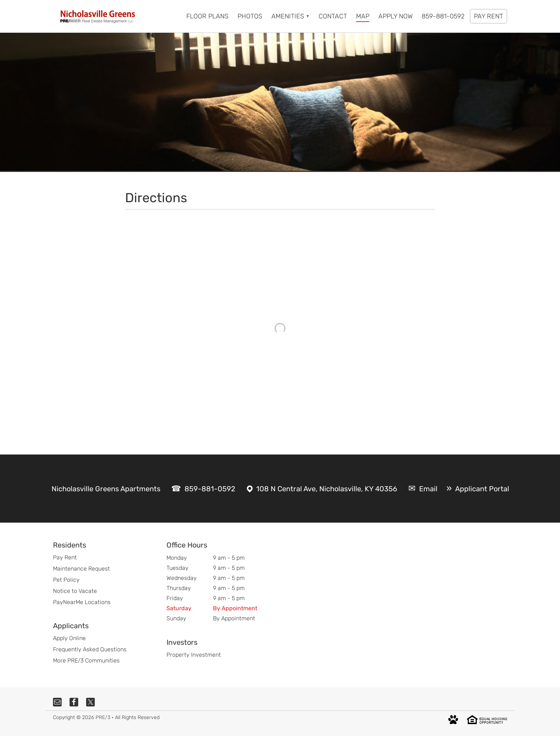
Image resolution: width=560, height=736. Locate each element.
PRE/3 (103, 717)
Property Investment (194, 655)
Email (428, 489)
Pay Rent (65, 557)
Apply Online (69, 638)
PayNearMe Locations (82, 602)
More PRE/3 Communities (86, 660)
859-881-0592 (210, 489)
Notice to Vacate (75, 591)
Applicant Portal (482, 489)
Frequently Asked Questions (90, 649)
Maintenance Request (81, 569)
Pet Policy (66, 580)
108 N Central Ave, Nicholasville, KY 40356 (327, 489)
